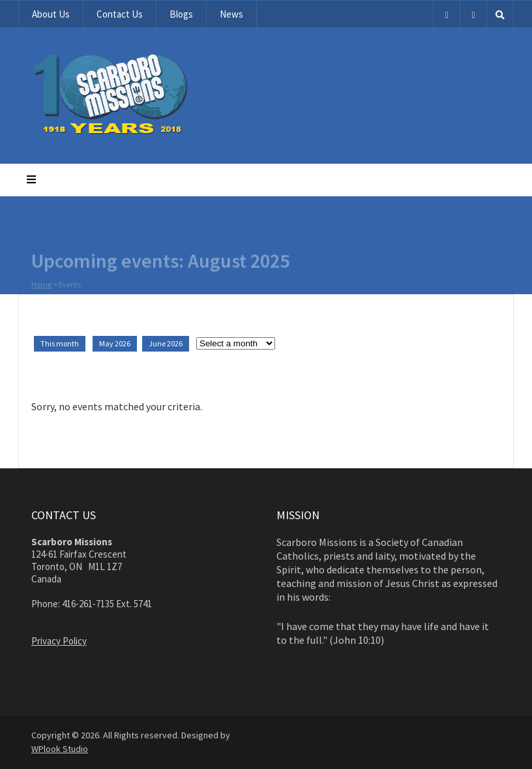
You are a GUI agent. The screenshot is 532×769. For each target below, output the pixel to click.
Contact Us (120, 14)
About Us (51, 14)
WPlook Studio (60, 749)
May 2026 (115, 343)
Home (41, 285)
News (231, 14)
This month (60, 343)
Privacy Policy (59, 641)
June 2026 (166, 343)
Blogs (181, 14)
